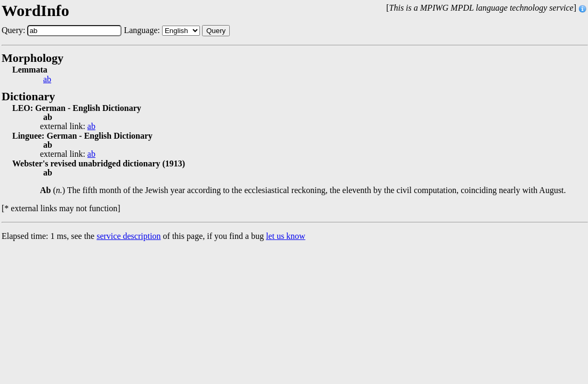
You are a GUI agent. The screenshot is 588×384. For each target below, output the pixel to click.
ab (47, 79)
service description (128, 236)
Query (216, 31)
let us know (286, 236)
